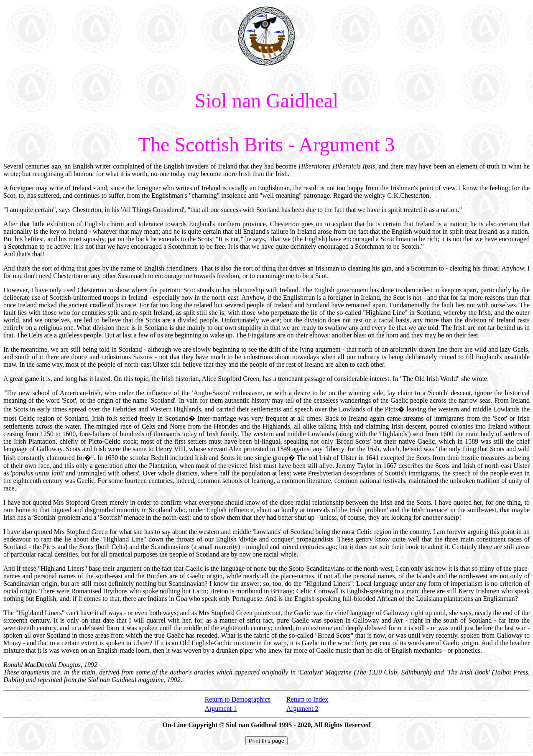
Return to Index (307, 699)
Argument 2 (302, 709)
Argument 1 (221, 709)
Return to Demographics (238, 699)
